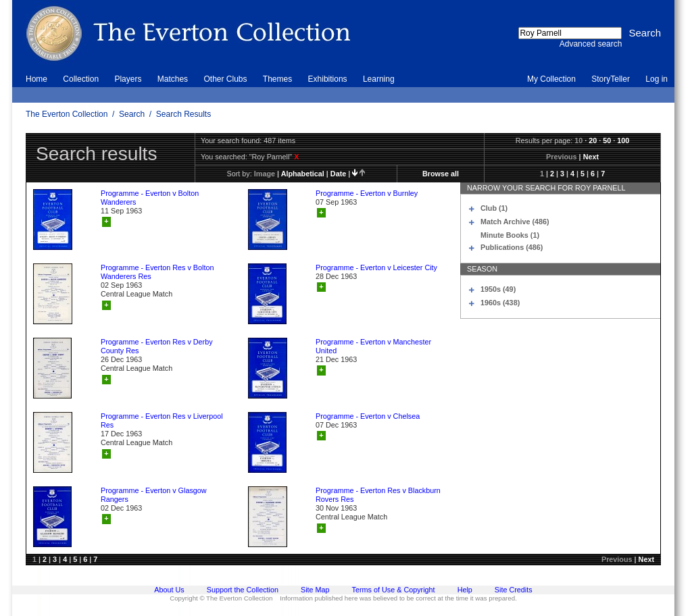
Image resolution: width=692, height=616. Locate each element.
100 (623, 140)
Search (132, 114)
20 (593, 140)
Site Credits (514, 590)
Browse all (441, 174)
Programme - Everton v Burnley (367, 193)
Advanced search (591, 44)
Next (591, 157)
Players (128, 79)
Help (465, 590)
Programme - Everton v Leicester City (376, 267)
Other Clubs (225, 79)
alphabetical (303, 174)
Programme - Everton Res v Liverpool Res (162, 420)
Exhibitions (328, 79)
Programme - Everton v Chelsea (368, 416)
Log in (657, 79)
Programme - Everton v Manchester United (373, 346)
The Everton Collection (67, 114)
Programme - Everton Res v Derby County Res (157, 346)
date (338, 174)
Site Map (315, 590)
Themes (277, 79)
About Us (169, 590)
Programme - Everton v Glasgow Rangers (154, 495)
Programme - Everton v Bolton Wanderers (150, 198)
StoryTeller (611, 79)
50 (607, 140)
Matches (173, 79)
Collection (81, 79)
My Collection (551, 79)
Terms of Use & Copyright (394, 590)
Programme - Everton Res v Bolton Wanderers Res (157, 272)
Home (36, 79)
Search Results (183, 114)
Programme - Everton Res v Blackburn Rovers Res (378, 495)
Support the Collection (243, 590)
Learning (379, 79)
